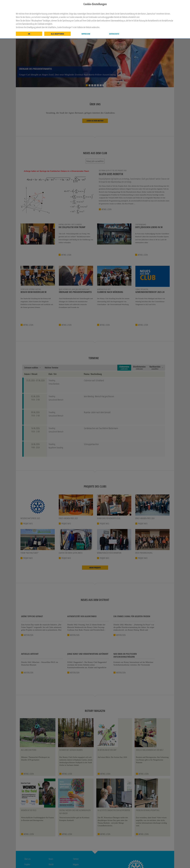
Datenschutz (114, 34)
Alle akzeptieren (57, 34)
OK (29, 34)
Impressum (86, 34)
